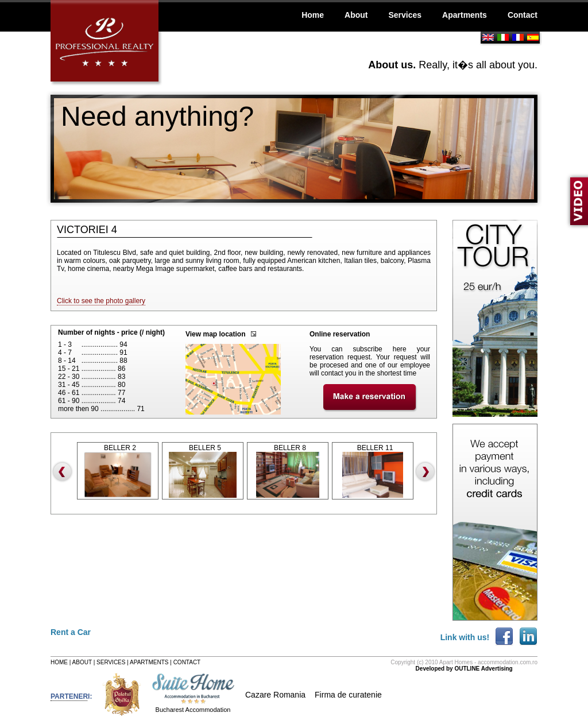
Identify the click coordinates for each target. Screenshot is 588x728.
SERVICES (111, 662)
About (356, 15)
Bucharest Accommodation (193, 710)
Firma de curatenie (348, 695)
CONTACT (187, 662)
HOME (59, 662)
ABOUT (82, 662)
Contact (523, 15)
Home (313, 15)
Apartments (465, 15)
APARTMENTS (149, 662)
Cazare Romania (275, 695)
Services (405, 15)
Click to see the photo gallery (101, 301)
